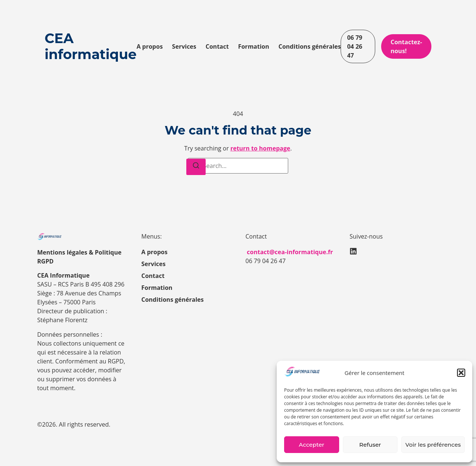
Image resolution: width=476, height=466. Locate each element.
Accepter (312, 445)
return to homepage (260, 148)
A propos (149, 46)
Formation (254, 46)
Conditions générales (310, 46)
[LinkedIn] (353, 251)
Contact (217, 46)
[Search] (196, 167)
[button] (461, 373)
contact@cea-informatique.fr (290, 252)
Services (184, 46)
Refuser (370, 445)
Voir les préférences (433, 445)
